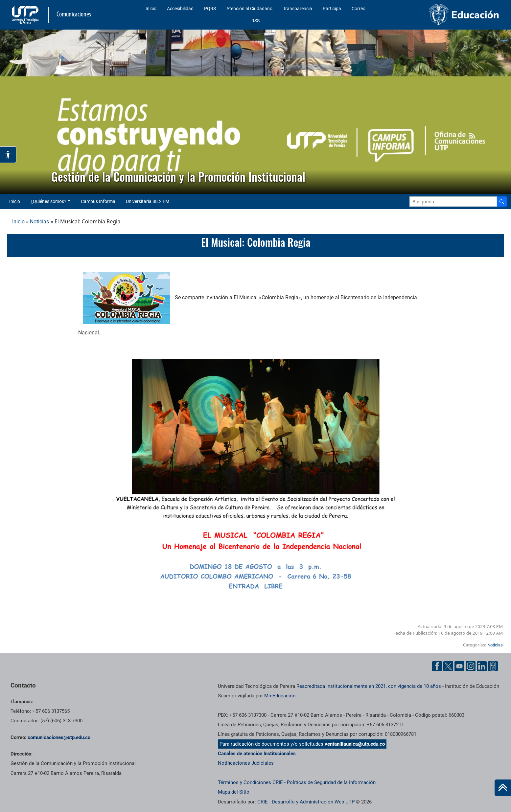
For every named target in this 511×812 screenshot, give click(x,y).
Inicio (151, 9)
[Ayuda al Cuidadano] (493, 666)
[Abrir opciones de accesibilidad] (8, 155)
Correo (359, 9)
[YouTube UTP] (459, 666)
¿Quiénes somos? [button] (48, 201)
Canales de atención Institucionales (257, 754)
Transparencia (298, 9)
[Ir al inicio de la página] (503, 788)
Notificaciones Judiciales (246, 763)
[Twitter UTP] (448, 666)
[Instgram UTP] (471, 666)
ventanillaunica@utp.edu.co (355, 744)
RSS (255, 21)
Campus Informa (98, 201)
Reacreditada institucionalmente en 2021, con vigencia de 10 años (369, 686)
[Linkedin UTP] (482, 666)
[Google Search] (453, 202)
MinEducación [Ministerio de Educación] (280, 696)
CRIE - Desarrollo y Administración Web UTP (306, 802)
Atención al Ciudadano (249, 9)
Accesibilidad (180, 9)
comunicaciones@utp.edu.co (59, 737)
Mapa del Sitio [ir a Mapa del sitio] (234, 792)
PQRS (210, 9)
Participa (332, 9)
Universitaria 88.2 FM (148, 201)
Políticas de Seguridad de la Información (331, 782)
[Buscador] (502, 202)
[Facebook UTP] (437, 666)
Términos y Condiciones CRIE (250, 782)
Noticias (39, 222)
